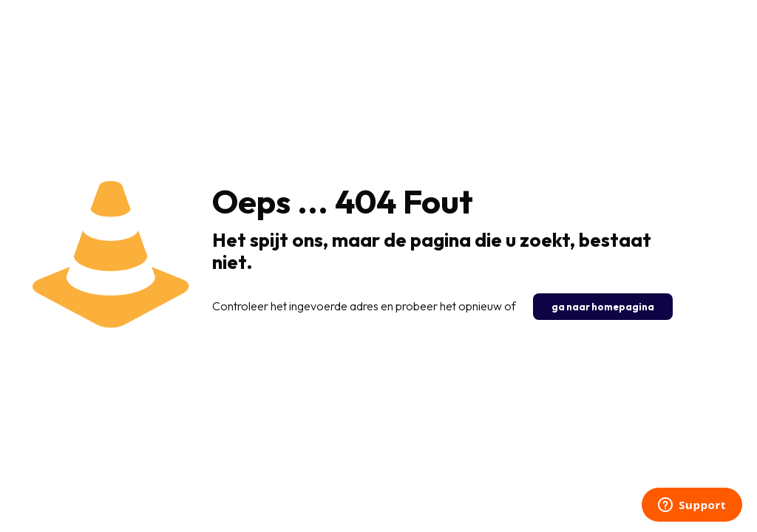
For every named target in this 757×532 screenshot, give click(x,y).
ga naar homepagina (603, 307)
